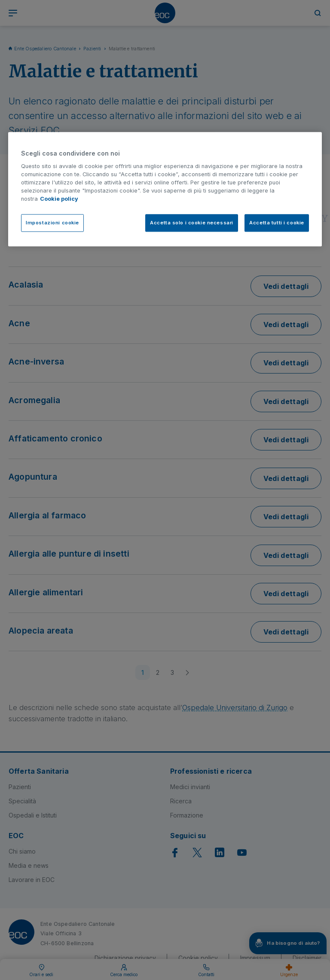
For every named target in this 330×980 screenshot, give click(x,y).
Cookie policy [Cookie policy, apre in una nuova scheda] (59, 199)
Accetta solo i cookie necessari (192, 223)
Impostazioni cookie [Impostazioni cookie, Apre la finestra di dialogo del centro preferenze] (52, 223)
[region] (165, 189)
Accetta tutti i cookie (277, 223)
